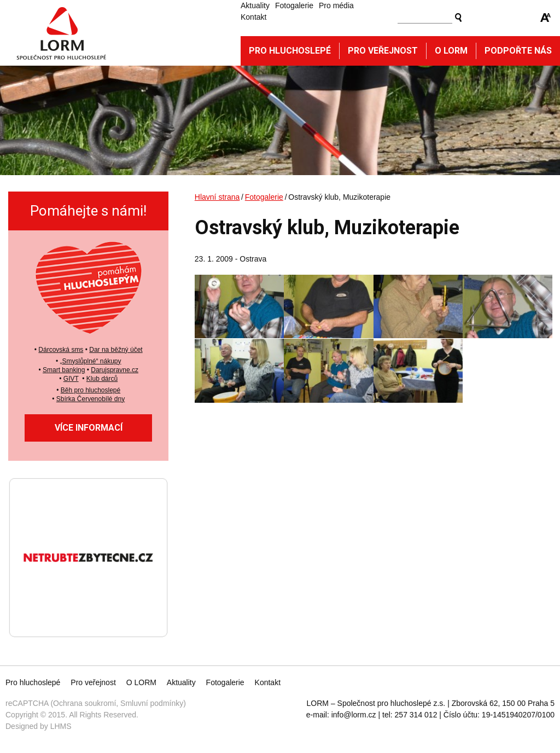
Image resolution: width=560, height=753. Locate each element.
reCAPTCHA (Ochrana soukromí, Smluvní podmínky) (96, 703)
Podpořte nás (518, 51)
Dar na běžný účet (116, 350)
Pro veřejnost (383, 51)
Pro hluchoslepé (290, 51)
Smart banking (64, 370)
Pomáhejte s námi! (88, 211)
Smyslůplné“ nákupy (91, 361)
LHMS (61, 726)
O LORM (141, 682)
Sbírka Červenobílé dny (91, 399)
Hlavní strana (217, 197)
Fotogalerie (294, 5)
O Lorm (451, 51)
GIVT (71, 379)
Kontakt (253, 17)
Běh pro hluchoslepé (91, 390)
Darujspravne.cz (115, 370)
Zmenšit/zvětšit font (546, 18)
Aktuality (255, 5)
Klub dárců (102, 379)
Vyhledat (458, 18)
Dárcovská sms (61, 350)
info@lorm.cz (354, 715)
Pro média (336, 5)
